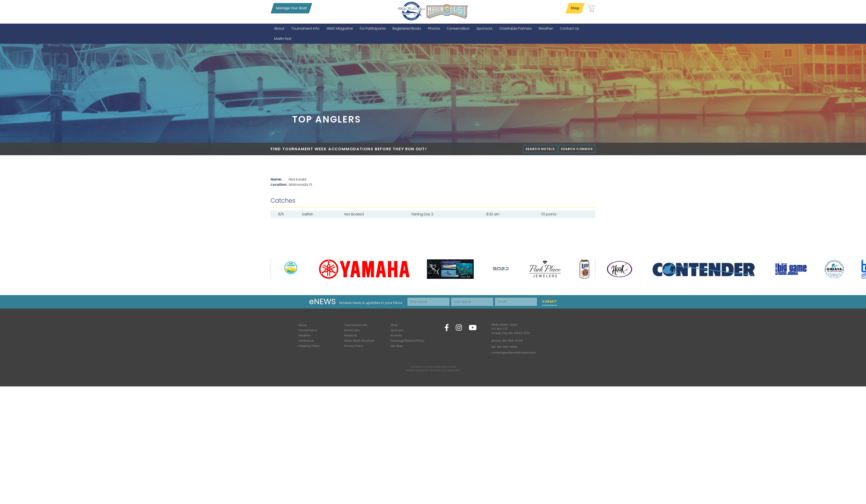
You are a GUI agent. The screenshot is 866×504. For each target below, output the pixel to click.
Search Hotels (540, 149)
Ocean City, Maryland (447, 370)
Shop (575, 8)
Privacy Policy (354, 346)
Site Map (397, 346)
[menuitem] (279, 28)
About (302, 325)
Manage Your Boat (291, 8)
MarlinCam (352, 330)
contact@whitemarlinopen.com (514, 353)
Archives (396, 335)
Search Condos (577, 149)
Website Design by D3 (419, 370)
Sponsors (397, 330)
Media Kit (351, 335)
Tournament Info (356, 325)
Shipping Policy (309, 346)
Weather (304, 335)
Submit (550, 301)
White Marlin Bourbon (359, 341)
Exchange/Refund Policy (407, 341)
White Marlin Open (445, 367)
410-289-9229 (512, 341)
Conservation (308, 330)
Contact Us (306, 341)
